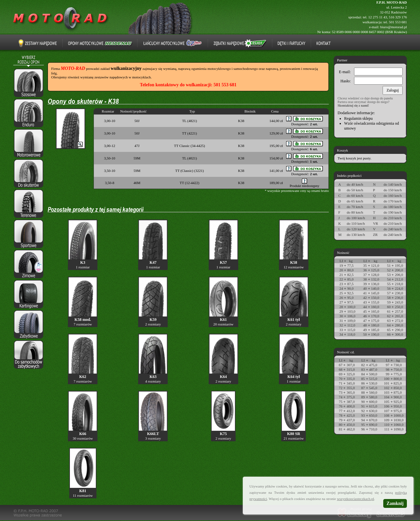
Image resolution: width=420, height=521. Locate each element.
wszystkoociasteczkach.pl (356, 499)
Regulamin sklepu (358, 118)
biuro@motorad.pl (394, 27)
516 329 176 (398, 17)
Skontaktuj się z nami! (353, 105)
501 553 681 (398, 22)
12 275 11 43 (378, 17)
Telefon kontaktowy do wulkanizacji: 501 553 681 (188, 85)
